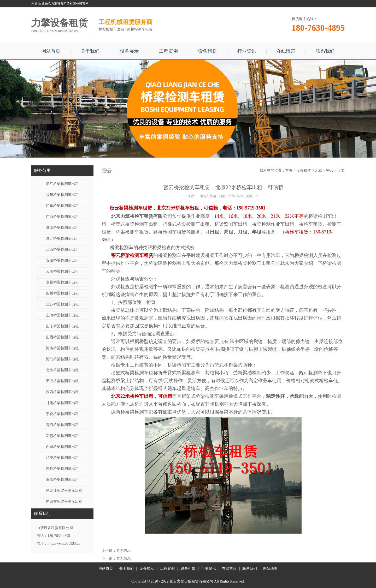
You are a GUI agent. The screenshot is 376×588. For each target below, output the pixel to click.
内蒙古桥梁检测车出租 (64, 502)
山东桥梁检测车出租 (62, 326)
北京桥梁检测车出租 (62, 370)
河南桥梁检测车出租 (62, 348)
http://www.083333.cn (64, 544)
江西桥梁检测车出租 (62, 250)
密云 (330, 170)
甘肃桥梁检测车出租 (62, 403)
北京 (319, 170)
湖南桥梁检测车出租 (62, 228)
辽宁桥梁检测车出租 (62, 458)
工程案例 (168, 51)
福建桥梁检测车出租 (62, 195)
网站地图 (270, 569)
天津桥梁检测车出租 (62, 381)
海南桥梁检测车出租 (62, 480)
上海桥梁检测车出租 (62, 315)
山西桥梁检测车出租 (62, 337)
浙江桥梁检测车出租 (62, 184)
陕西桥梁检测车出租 (62, 392)
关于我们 (90, 51)
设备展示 (129, 51)
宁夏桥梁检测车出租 (62, 414)
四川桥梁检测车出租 (62, 293)
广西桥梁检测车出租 (62, 217)
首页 (289, 170)
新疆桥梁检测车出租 (62, 436)
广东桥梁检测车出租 (62, 206)
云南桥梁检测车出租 (62, 271)
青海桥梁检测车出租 (62, 425)
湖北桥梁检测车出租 (62, 239)
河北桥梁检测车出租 (62, 359)
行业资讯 (247, 51)
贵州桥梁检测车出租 (62, 282)
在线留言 (286, 51)
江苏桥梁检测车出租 (62, 304)
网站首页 (51, 51)
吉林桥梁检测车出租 (62, 469)
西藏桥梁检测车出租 (62, 447)
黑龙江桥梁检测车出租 (64, 491)
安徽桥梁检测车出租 (62, 260)
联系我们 (325, 51)
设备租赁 (208, 51)
